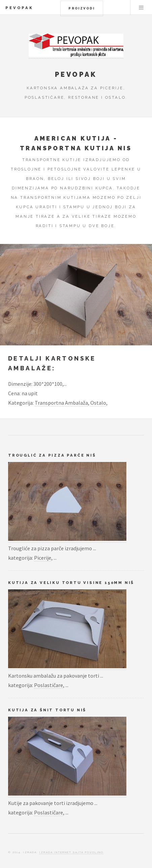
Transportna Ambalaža (61, 403)
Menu (141, 7)
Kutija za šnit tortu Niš (47, 710)
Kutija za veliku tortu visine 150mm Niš (71, 583)
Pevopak (19, 8)
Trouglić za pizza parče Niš (52, 455)
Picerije (43, 558)
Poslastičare (49, 685)
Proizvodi (82, 8)
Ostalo (98, 403)
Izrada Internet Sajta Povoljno (71, 852)
